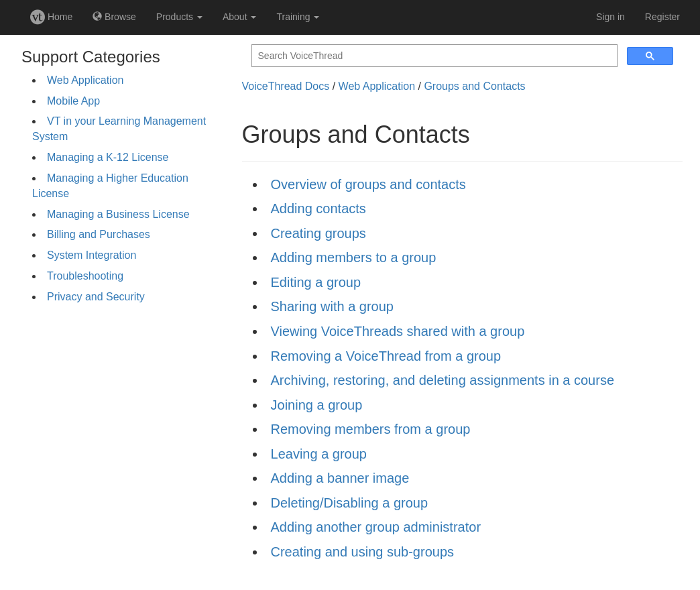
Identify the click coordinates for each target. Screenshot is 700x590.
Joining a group (317, 405)
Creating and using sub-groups (363, 552)
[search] (433, 56)
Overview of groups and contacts (368, 184)
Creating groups (318, 233)
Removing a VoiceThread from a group (386, 356)
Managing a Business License (118, 214)
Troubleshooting (85, 276)
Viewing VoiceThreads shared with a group (398, 331)
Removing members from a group (371, 429)
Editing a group (316, 282)
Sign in (610, 17)
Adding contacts (318, 209)
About (239, 17)
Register (662, 17)
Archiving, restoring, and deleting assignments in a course (443, 380)
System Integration (92, 255)
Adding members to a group (354, 257)
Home (51, 17)
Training (298, 17)
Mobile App (73, 101)
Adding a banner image (340, 478)
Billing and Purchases (99, 234)
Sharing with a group (332, 306)
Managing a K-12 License (108, 157)
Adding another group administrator (376, 527)
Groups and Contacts (474, 86)
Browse (114, 17)
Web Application (85, 80)
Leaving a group (319, 454)
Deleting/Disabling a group (350, 503)
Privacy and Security (96, 297)
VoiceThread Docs (286, 86)
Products (179, 17)
